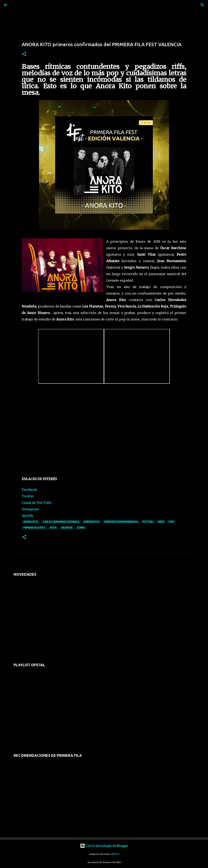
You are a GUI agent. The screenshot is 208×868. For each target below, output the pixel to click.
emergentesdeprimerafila (121, 522)
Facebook (29, 490)
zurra (81, 528)
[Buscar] (17, 5)
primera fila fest (34, 528)
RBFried (115, 854)
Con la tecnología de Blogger (104, 846)
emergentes (92, 522)
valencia (67, 528)
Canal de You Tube (37, 503)
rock (53, 528)
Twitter (28, 496)
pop (171, 522)
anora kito (31, 522)
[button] (24, 54)
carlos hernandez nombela (61, 522)
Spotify (28, 516)
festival (148, 522)
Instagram (30, 509)
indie (161, 522)
